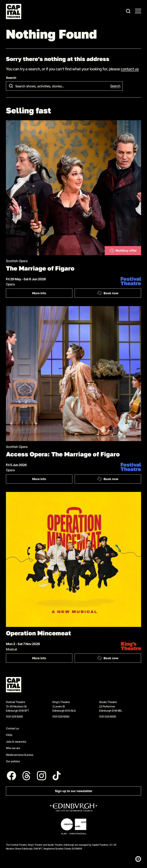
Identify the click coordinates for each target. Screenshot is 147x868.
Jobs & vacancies (16, 742)
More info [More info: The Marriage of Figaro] (52, 294)
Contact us (12, 728)
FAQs (9, 735)
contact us (130, 69)
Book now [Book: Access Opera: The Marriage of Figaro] (108, 479)
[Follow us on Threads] (27, 776)
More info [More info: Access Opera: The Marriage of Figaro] (52, 480)
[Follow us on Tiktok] (57, 776)
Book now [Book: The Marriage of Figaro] (108, 293)
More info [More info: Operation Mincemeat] (52, 659)
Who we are (13, 748)
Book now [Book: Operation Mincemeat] (108, 658)
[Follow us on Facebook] (11, 776)
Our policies (13, 761)
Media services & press (20, 755)
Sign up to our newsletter (74, 791)
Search (11, 78)
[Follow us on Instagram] (42, 776)
